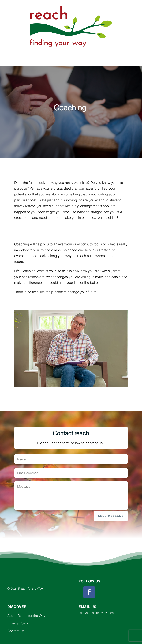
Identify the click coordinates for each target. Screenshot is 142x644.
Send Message (111, 516)
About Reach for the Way (26, 616)
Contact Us (16, 631)
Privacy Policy (18, 623)
